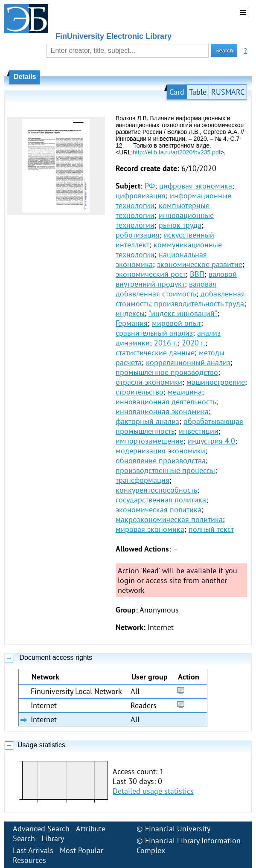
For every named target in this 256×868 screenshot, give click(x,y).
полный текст (211, 529)
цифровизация (141, 196)
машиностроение (216, 382)
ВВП (197, 274)
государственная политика (161, 500)
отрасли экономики (149, 382)
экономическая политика (159, 509)
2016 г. (166, 343)
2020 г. (193, 343)
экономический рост (151, 274)
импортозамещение (150, 441)
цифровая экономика (196, 186)
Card (177, 92)
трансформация (143, 480)
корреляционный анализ (188, 362)
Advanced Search (41, 829)
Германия (132, 323)
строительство (140, 392)
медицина (185, 392)
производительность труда (199, 303)
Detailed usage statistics (153, 791)
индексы (130, 313)
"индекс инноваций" (183, 313)
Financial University (178, 829)
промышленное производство (167, 372)
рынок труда (180, 225)
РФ (150, 186)
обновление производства (161, 460)
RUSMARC (228, 92)
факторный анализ (147, 421)
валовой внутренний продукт (176, 279)
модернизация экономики (160, 451)
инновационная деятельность (166, 402)
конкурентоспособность (156, 490)
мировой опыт (176, 323)
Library (53, 838)
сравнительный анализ (154, 333)
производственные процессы (165, 470)
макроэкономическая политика (169, 519)
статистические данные (155, 353)
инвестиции (199, 431)
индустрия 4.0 (211, 441)
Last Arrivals (33, 850)
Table (198, 92)
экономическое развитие (200, 264)
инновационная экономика (162, 411)
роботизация (138, 235)
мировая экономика (150, 529)
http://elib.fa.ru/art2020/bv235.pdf (176, 152)
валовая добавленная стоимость (166, 289)
